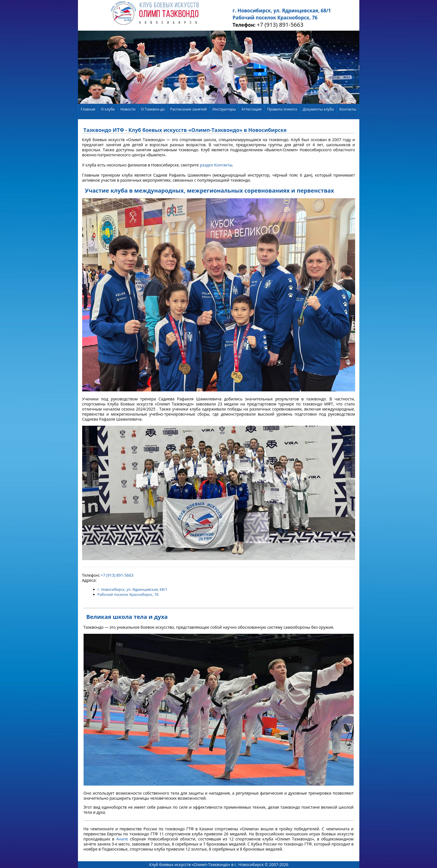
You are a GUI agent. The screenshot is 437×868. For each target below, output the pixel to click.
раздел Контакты (216, 165)
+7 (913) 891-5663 (280, 25)
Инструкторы (224, 109)
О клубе (108, 109)
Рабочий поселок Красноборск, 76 (275, 18)
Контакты (348, 109)
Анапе (122, 839)
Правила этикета (282, 109)
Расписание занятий (189, 109)
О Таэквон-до (153, 109)
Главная (88, 109)
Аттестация (251, 109)
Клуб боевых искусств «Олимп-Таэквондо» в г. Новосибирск (206, 864)
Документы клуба (318, 109)
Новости (128, 109)
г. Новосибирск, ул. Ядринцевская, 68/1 (282, 11)
